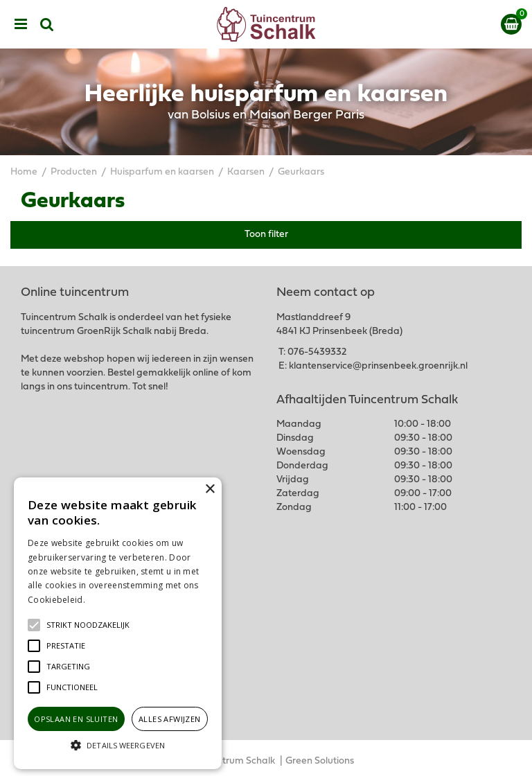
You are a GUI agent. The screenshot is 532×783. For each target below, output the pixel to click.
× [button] (210, 490)
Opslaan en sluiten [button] (76, 719)
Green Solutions (320, 761)
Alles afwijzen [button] (170, 719)
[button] (88, 625)
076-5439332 (317, 352)
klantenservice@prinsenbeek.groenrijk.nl (378, 366)
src (47, 24)
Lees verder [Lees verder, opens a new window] (111, 600)
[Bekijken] (511, 24)
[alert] (118, 623)
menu (21, 24)
